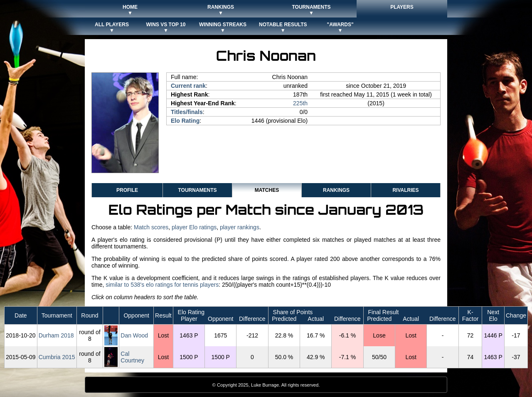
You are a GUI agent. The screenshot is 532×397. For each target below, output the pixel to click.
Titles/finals (187, 112)
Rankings (336, 190)
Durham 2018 (56, 335)
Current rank (188, 86)
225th (300, 103)
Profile (127, 190)
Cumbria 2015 (57, 357)
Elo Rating (185, 121)
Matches (267, 190)
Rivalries (405, 190)
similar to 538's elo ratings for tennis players (162, 285)
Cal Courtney (132, 357)
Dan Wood (134, 335)
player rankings (240, 227)
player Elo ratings (194, 227)
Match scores (151, 227)
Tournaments (197, 190)
